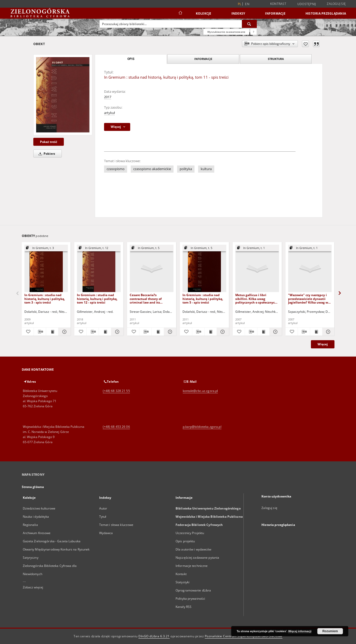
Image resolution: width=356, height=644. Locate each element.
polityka (186, 169)
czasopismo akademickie (152, 169)
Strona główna (33, 487)
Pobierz (46, 154)
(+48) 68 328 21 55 (116, 391)
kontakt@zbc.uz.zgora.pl (200, 391)
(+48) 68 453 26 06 (116, 427)
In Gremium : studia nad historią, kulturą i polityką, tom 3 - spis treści (45, 299)
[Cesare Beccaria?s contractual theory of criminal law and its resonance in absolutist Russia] (152, 269)
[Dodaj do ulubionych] (305, 44)
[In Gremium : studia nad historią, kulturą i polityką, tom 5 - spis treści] (204, 269)
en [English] (247, 4)
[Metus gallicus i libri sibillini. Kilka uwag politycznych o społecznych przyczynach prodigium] (257, 269)
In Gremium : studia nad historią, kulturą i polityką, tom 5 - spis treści (203, 299)
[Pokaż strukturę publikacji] (46, 248)
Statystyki (182, 582)
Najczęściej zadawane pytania (197, 558)
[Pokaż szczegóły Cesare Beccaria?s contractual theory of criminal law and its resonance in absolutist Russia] (169, 332)
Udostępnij (307, 4)
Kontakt (181, 574)
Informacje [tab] (203, 59)
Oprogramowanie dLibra (193, 590)
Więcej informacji (300, 631)
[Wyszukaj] (249, 24)
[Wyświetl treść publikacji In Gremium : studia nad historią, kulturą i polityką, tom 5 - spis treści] (211, 332)
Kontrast (278, 4)
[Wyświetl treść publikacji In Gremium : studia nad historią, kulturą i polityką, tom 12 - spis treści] (105, 332)
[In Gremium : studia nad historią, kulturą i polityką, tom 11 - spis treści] (63, 95)
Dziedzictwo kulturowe (39, 508)
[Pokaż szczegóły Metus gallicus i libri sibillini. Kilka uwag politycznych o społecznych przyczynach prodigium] (275, 332)
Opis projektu (185, 541)
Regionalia (30, 525)
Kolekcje (204, 13)
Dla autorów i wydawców (194, 549)
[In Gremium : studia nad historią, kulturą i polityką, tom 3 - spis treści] (46, 269)
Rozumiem (330, 631)
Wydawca (106, 533)
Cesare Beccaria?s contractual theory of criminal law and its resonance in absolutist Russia (148, 299)
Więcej (323, 344)
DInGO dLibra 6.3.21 (154, 636)
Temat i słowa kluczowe (116, 525)
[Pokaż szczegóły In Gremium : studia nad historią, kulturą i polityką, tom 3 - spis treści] (64, 332)
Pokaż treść (49, 142)
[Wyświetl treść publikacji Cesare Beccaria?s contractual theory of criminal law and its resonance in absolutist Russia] (158, 332)
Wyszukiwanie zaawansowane (226, 32)
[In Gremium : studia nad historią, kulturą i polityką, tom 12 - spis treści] (99, 269)
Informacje (275, 13)
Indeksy (238, 13)
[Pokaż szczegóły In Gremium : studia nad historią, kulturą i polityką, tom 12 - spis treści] (116, 332)
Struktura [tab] (276, 59)
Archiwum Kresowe (37, 533)
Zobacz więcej (33, 587)
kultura (206, 169)
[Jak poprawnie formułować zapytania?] (253, 32)
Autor (103, 508)
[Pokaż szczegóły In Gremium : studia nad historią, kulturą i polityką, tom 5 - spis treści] (222, 332)
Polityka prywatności (190, 599)
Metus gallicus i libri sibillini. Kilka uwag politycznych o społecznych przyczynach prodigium (256, 299)
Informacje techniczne (192, 566)
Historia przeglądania (326, 13)
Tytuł (103, 517)
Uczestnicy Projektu (190, 533)
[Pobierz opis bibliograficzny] (40, 332)
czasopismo (116, 169)
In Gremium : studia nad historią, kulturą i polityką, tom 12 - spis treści (97, 299)
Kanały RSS (184, 607)
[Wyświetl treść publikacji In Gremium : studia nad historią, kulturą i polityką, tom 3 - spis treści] (52, 332)
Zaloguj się (336, 4)
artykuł (109, 113)
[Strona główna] (180, 13)
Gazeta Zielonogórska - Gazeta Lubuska (52, 541)
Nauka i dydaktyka (36, 517)
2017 (108, 97)
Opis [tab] (131, 59)
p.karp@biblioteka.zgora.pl (202, 427)
